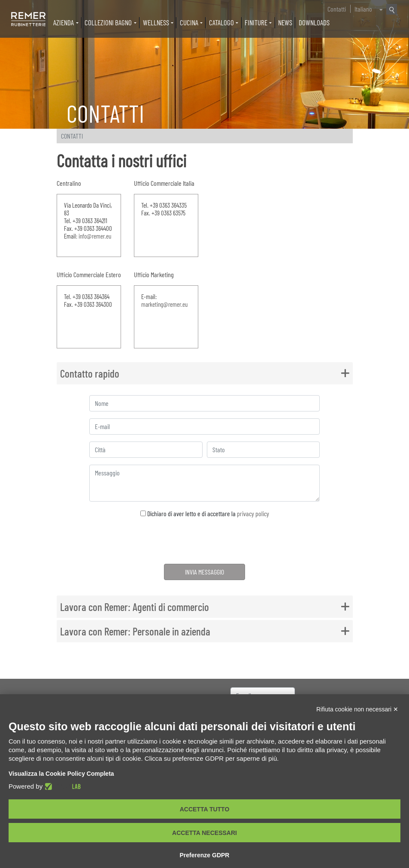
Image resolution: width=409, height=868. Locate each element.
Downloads (314, 22)
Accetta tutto (205, 809)
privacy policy (253, 513)
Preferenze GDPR (205, 855)
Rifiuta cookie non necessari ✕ (357, 709)
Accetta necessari (204, 833)
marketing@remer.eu (164, 304)
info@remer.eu (95, 236)
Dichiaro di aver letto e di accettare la (205, 513)
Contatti (337, 9)
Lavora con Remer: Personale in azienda (135, 631)
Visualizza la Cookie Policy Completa (61, 774)
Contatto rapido (90, 373)
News (285, 22)
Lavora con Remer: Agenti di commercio (135, 607)
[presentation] (204, 542)
